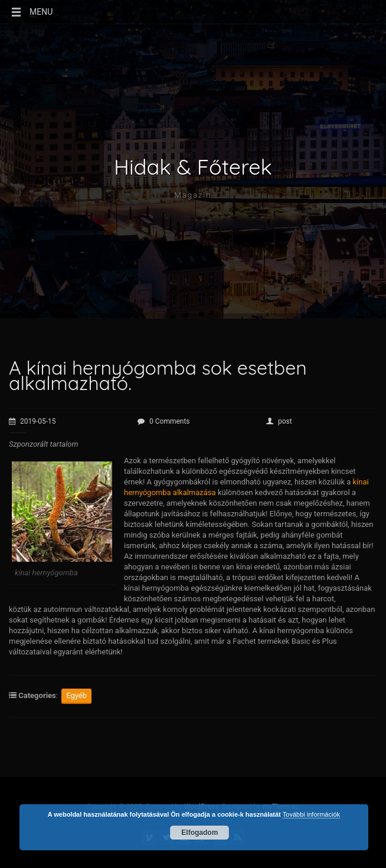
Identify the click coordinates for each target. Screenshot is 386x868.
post (279, 421)
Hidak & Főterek (193, 167)
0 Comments (164, 421)
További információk (311, 814)
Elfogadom (199, 833)
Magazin (193, 195)
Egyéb (76, 695)
